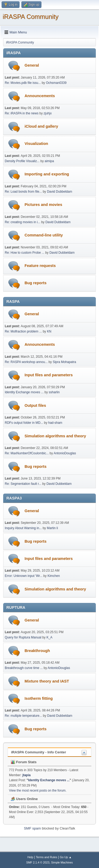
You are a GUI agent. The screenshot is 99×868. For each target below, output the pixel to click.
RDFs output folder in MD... (24, 423)
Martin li (52, 528)
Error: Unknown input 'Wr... (24, 576)
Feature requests (40, 266)
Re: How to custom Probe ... (25, 253)
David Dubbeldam (60, 192)
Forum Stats (24, 762)
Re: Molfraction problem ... (23, 331)
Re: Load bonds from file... (23, 192)
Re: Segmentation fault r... (23, 484)
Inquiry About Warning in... (23, 528)
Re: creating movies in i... (23, 222)
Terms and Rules (47, 857)
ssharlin (54, 392)
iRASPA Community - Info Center (39, 752)
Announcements (40, 96)
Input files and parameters (49, 375)
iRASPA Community (30, 17)
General (32, 65)
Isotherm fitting (39, 698)
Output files (35, 405)
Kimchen (54, 576)
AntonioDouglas (65, 453)
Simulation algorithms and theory (55, 436)
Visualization (36, 144)
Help (30, 857)
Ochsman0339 (56, 83)
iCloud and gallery (41, 126)
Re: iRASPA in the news (22, 113)
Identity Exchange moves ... (24, 392)
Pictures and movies (43, 205)
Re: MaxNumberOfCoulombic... (27, 453)
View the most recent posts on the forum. (38, 791)
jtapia (27, 775)
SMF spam (32, 828)
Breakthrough (37, 651)
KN (49, 331)
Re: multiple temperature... (23, 716)
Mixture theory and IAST (47, 681)
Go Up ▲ (66, 857)
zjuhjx (48, 113)
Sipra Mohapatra (65, 362)
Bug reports (36, 283)
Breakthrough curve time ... (24, 668)
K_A (49, 637)
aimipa (49, 161)
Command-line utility (44, 235)
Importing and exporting (47, 174)
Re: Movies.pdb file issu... (23, 83)
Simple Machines (62, 862)
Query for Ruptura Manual (23, 637)
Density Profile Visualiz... (22, 161)
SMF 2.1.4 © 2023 (38, 862)
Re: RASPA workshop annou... (26, 362)
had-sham (55, 423)
